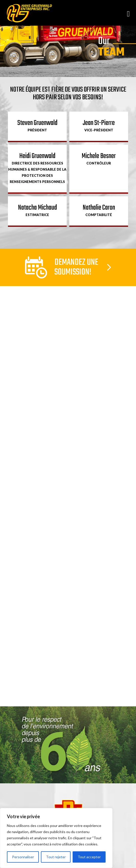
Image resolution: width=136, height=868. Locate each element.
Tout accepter (89, 857)
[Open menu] (128, 13)
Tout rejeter (56, 857)
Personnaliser (23, 857)
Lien (68, 267)
